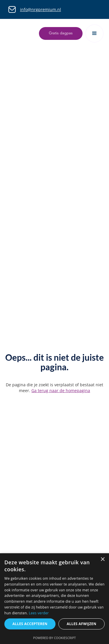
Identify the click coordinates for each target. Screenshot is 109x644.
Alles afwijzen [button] (82, 624)
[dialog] (54, 599)
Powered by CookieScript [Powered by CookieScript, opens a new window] (54, 638)
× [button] (102, 560)
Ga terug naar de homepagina (61, 391)
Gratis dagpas (61, 33)
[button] (94, 33)
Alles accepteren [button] (30, 624)
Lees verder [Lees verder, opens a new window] (39, 613)
